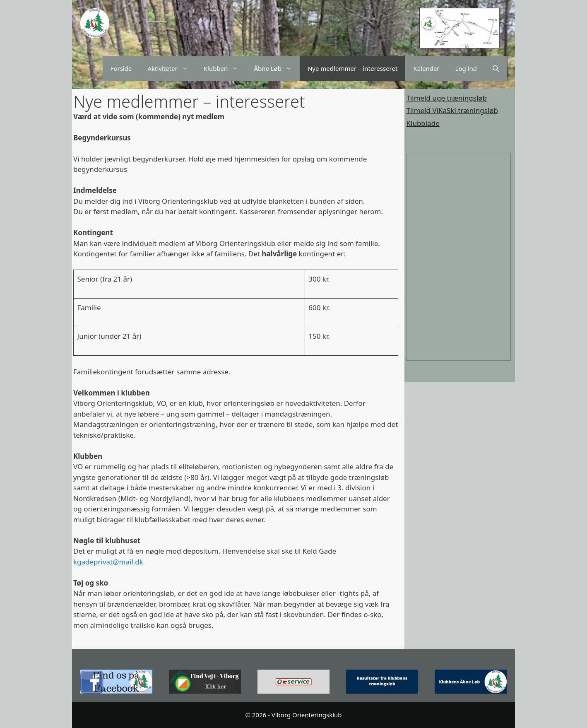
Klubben (225, 69)
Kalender (426, 68)
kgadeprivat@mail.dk (108, 562)
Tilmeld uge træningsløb (447, 98)
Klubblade (423, 123)
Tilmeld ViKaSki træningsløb (452, 110)
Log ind (466, 68)
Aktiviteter (171, 69)
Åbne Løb (277, 69)
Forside (121, 68)
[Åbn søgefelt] (496, 69)
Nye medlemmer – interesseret (352, 68)
